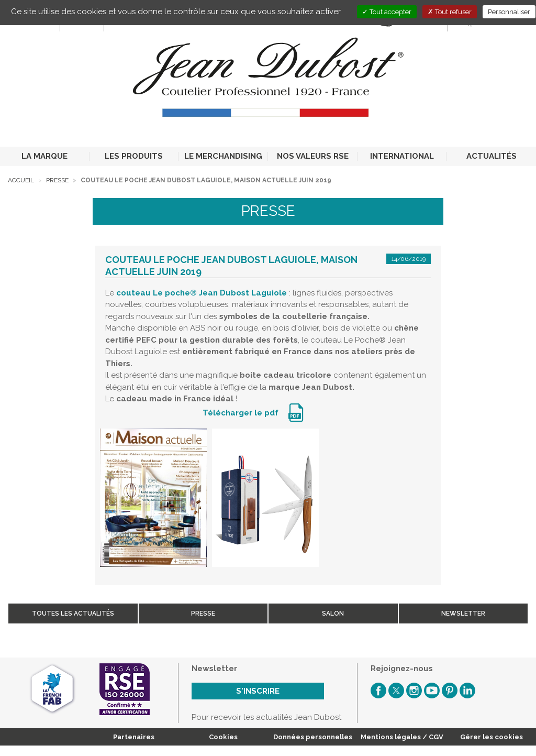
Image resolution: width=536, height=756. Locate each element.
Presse (57, 180)
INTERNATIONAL (402, 156)
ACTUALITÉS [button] (492, 156)
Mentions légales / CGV (402, 737)
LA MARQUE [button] (44, 156)
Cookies (223, 737)
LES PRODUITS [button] (134, 156)
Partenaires (134, 737)
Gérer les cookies (492, 737)
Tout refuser (450, 12)
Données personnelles (313, 737)
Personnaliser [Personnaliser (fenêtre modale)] (509, 12)
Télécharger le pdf (242, 413)
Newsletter (463, 613)
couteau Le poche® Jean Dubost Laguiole (202, 293)
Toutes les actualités (73, 613)
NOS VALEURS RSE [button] (313, 156)
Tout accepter (387, 12)
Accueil (21, 180)
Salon (333, 613)
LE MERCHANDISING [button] (223, 156)
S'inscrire (258, 691)
